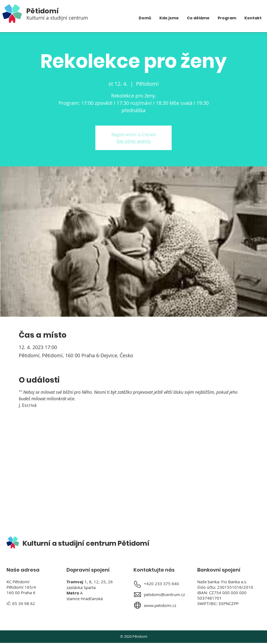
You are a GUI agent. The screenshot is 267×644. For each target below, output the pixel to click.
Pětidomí (43, 11)
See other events (134, 141)
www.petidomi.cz (160, 605)
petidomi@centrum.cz (164, 594)
